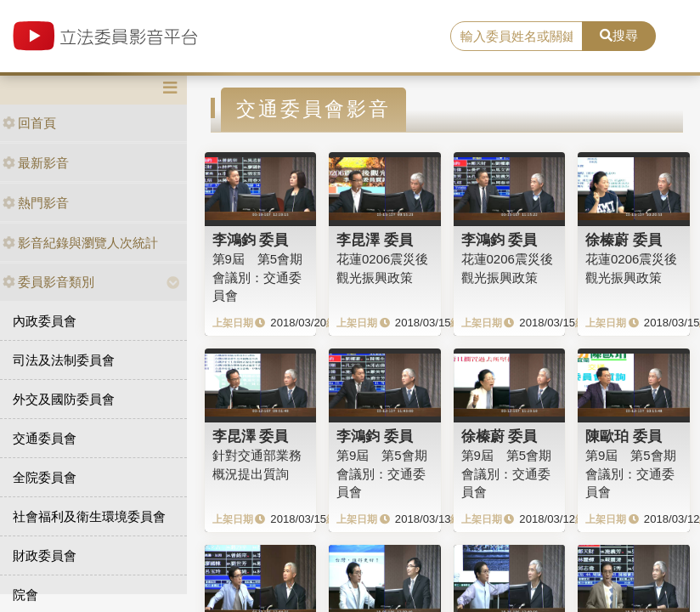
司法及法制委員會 (64, 360)
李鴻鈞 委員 (251, 240)
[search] (517, 37)
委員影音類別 (48, 282)
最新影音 (36, 163)
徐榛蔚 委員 (624, 240)
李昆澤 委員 (375, 240)
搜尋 (619, 35)
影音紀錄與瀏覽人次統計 (80, 243)
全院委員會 (45, 477)
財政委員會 (45, 555)
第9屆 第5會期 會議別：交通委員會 (258, 277)
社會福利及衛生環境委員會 (89, 516)
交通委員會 (45, 438)
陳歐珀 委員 (624, 436)
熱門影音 (36, 203)
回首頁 (29, 123)
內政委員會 (45, 321)
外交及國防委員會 (64, 399)
